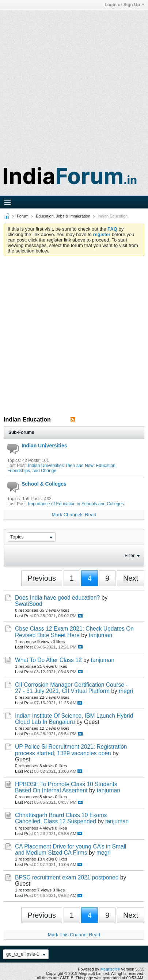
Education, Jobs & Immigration (63, 216)
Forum (23, 216)
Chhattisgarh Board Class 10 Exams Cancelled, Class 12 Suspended (61, 818)
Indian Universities (44, 446)
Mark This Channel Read (74, 935)
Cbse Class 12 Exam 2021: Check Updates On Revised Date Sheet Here (74, 632)
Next (131, 578)
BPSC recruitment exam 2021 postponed (67, 877)
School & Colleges (44, 484)
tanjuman (100, 635)
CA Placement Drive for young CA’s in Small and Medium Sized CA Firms (71, 850)
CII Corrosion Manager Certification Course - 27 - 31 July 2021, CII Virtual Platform (71, 688)
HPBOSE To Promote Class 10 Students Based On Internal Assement (66, 787)
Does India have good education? (57, 598)
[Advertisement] (74, 84)
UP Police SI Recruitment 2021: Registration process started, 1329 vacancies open (71, 750)
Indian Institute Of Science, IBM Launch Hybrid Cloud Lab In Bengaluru (74, 719)
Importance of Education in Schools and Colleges (76, 504)
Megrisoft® (110, 969)
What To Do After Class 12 (48, 660)
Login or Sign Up (124, 5)
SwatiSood (29, 604)
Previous (42, 578)
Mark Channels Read (74, 515)
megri (126, 691)
